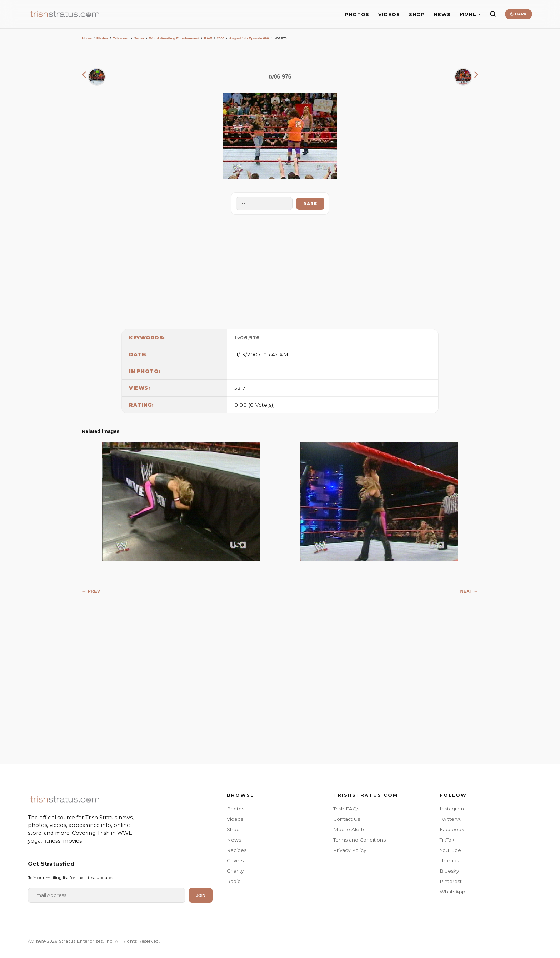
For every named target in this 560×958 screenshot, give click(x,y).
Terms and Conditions (359, 840)
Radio (234, 881)
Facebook (452, 829)
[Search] (493, 14)
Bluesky (449, 871)
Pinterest (451, 881)
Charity (235, 871)
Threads (449, 860)
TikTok (447, 840)
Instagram (452, 809)
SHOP (417, 14)
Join (201, 895)
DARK (518, 14)
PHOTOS (357, 14)
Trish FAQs (346, 809)
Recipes (237, 850)
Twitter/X (450, 819)
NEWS (442, 14)
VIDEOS (389, 14)
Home (87, 38)
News (234, 840)
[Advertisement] (280, 270)
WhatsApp (452, 892)
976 (254, 338)
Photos (102, 38)
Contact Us (347, 819)
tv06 (241, 338)
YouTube (450, 850)
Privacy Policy (350, 850)
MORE (470, 14)
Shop (233, 829)
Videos (235, 819)
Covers (235, 860)
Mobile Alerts (349, 829)
